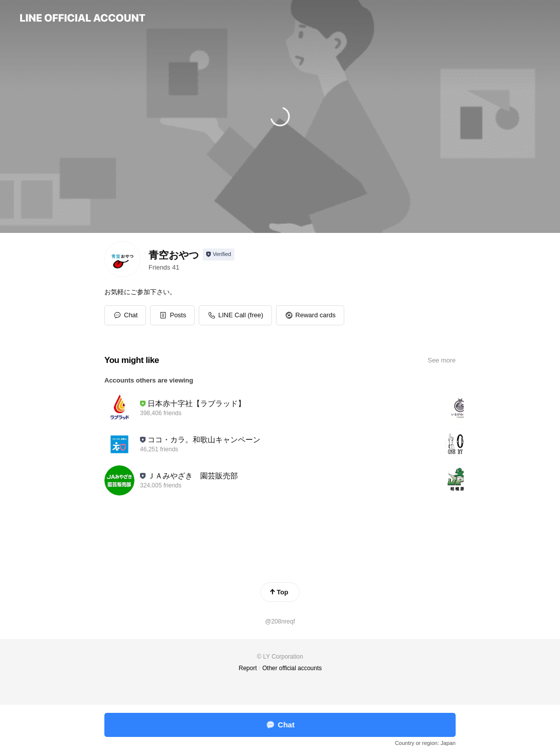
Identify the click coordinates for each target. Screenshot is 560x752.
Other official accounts (292, 668)
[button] (172, 315)
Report (248, 668)
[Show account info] (219, 255)
